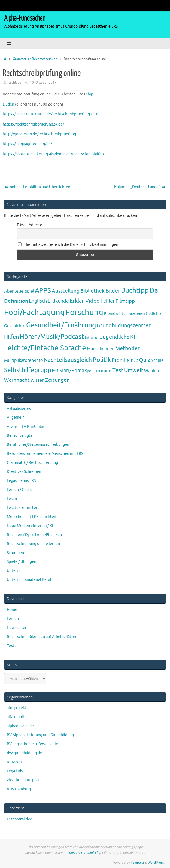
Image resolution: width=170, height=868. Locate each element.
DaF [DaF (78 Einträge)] (156, 290)
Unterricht (16, 571)
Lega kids (15, 771)
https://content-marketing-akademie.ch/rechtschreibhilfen (53, 154)
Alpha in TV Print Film (25, 426)
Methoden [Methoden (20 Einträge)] (128, 349)
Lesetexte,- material (24, 508)
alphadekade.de (20, 726)
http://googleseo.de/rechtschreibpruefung (39, 134)
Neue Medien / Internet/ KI (30, 526)
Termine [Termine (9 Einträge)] (103, 371)
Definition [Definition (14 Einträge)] (16, 301)
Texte (12, 646)
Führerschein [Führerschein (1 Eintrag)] (136, 314)
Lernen (13, 619)
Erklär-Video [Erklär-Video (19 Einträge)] (85, 301)
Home (12, 610)
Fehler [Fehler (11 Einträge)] (108, 301)
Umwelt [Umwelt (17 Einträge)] (134, 370)
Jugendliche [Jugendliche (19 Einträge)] (115, 337)
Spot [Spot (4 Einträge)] (89, 371)
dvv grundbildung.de (24, 753)
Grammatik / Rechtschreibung (35, 59)
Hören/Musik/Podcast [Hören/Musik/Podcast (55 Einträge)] (52, 337)
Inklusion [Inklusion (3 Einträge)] (92, 338)
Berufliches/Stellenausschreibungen (38, 445)
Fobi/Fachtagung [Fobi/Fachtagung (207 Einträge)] (34, 312)
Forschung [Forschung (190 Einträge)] (84, 312)
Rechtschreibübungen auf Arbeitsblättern (43, 637)
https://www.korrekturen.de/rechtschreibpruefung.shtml (52, 114)
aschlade (15, 83)
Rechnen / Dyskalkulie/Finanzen (34, 535)
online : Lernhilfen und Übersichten (37, 187)
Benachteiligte (20, 436)
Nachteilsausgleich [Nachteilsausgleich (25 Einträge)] (68, 360)
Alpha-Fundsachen (25, 18)
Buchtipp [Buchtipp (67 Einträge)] (135, 290)
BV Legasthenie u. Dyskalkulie (32, 744)
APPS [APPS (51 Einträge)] (43, 290)
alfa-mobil (15, 717)
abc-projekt (17, 708)
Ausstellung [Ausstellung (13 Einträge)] (66, 291)
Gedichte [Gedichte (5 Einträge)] (154, 314)
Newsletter (17, 628)
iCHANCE (15, 762)
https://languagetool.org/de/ (27, 144)
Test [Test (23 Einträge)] (118, 370)
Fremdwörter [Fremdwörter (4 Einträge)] (116, 314)
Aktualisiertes (19, 409)
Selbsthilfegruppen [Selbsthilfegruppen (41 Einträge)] (31, 370)
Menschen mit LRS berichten (31, 517)
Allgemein (16, 417)
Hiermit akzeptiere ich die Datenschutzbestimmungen (68, 245)
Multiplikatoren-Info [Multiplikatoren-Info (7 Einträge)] (23, 360)
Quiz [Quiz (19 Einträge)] (145, 360)
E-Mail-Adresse (30, 225)
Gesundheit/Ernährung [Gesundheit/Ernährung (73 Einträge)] (61, 325)
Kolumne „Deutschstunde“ (140, 187)
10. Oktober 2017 (43, 83)
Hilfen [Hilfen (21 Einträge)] (11, 337)
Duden (8, 104)
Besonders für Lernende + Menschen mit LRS (45, 454)
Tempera (137, 863)
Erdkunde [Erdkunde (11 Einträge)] (58, 301)
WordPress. (156, 863)
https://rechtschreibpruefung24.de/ (33, 124)
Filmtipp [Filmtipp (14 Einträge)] (125, 301)
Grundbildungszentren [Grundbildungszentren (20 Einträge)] (124, 326)
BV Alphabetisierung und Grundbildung (40, 735)
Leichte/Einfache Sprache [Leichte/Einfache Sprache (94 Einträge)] (45, 348)
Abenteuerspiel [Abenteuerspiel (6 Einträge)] (19, 291)
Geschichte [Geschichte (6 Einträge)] (15, 326)
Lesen (12, 499)
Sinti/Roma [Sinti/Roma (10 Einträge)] (72, 371)
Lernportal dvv (19, 819)
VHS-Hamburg (19, 789)
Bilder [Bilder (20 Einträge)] (113, 291)
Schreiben (15, 553)
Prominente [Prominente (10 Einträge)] (125, 360)
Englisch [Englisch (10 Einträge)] (38, 301)
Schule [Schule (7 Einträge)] (157, 360)
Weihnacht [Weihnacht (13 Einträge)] (17, 380)
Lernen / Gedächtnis (24, 490)
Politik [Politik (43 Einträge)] (102, 360)
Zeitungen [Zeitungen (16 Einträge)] (57, 380)
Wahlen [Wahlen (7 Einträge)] (151, 371)
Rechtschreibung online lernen (33, 544)
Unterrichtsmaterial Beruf (29, 580)
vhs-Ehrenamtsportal (25, 780)
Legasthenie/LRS (21, 481)
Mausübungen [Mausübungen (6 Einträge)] (101, 349)
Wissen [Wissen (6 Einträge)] (37, 380)
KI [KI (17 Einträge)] (133, 337)
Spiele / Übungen (22, 562)
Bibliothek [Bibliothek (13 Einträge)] (92, 291)
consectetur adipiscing (84, 853)
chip (89, 94)
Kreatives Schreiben (24, 472)
